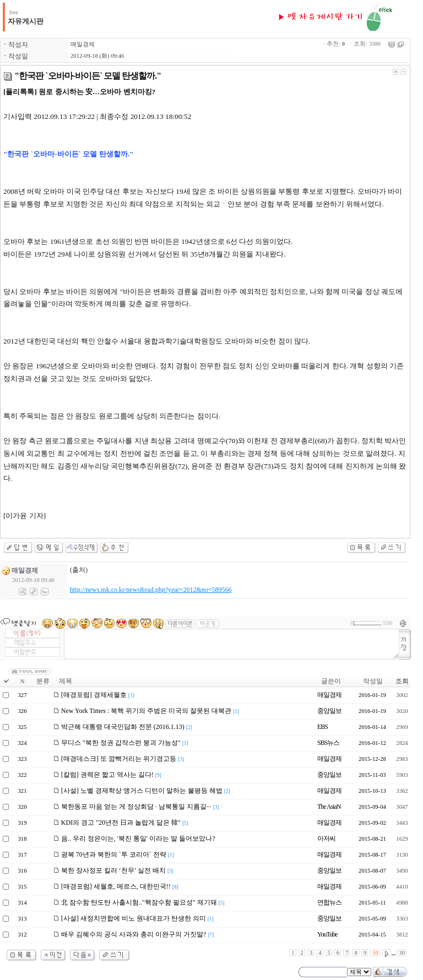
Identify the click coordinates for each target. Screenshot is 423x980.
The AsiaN (329, 807)
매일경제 (83, 44)
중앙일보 (329, 711)
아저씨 (326, 839)
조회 (402, 681)
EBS (322, 727)
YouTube (327, 934)
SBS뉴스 (328, 743)
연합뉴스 (329, 902)
